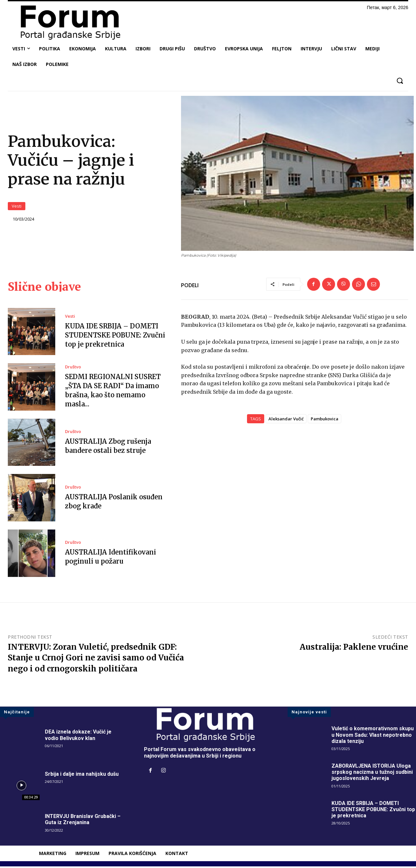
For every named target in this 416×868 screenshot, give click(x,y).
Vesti (17, 207)
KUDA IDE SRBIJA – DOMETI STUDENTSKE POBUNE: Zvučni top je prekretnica (115, 337)
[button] (400, 81)
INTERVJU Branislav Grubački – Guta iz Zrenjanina (83, 821)
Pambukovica (325, 420)
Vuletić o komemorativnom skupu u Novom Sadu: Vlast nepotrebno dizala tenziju (373, 736)
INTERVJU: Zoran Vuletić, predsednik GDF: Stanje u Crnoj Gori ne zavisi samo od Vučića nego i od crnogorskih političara (96, 659)
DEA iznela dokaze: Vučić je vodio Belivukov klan (78, 736)
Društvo (73, 369)
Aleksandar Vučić (286, 420)
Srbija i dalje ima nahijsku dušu (82, 776)
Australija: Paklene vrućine (354, 648)
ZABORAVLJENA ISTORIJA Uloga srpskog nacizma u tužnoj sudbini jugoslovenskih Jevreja (372, 774)
